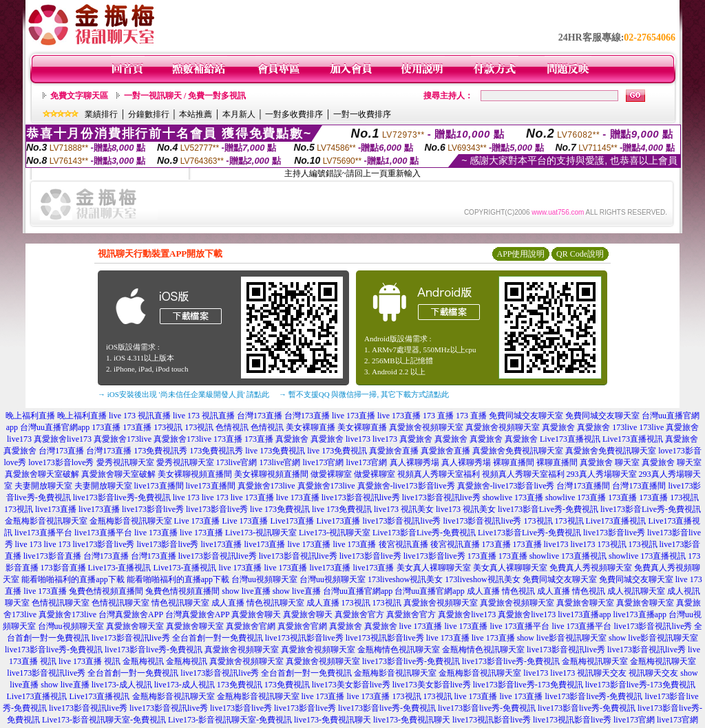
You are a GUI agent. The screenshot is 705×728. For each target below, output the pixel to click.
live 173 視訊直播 (140, 416)
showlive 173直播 (513, 497)
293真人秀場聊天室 (602, 474)
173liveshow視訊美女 (405, 579)
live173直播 (56, 509)
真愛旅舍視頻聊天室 (426, 427)
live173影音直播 (52, 556)
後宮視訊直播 (403, 544)
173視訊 (168, 427)
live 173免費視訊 (275, 451)
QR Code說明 (580, 254)
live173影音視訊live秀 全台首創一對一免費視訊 (177, 638)
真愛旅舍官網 (251, 626)
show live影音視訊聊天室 (562, 638)
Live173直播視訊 (570, 439)
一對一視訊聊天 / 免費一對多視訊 (185, 96)
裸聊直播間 (514, 462)
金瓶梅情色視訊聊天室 (399, 650)
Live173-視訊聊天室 (261, 533)
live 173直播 (354, 416)
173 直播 (438, 416)
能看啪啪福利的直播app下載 (73, 579)
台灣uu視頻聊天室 (264, 579)
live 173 (186, 497)
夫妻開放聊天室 (43, 486)
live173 (358, 439)
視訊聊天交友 (602, 673)
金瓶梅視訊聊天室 (595, 661)
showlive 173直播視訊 (568, 556)
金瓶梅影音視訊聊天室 (46, 521)
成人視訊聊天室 (636, 591)
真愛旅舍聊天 (256, 614)
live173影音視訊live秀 (361, 497)
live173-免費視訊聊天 (333, 720)
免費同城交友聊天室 (526, 416)
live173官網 (324, 462)
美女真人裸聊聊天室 (434, 568)
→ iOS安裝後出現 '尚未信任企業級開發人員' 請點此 (183, 394)
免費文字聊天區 (79, 96)
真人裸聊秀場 (414, 462)
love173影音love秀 (61, 462)
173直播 (106, 427)
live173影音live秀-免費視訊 (122, 497)
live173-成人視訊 (122, 685)
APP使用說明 (520, 254)
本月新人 (239, 114)
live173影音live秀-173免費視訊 (528, 685)
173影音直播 (63, 568)
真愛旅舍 (558, 427)
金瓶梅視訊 (143, 661)
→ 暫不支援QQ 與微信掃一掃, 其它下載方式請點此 (364, 394)
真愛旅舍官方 (359, 614)
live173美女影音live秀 (351, 685)
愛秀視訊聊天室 (125, 462)
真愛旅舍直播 (394, 451)
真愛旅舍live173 (63, 439)
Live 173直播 (197, 521)
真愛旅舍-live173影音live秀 (406, 486)
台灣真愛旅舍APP (131, 614)
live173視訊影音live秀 (304, 638)
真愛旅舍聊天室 (585, 603)
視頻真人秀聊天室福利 (439, 474)
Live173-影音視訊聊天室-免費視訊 (104, 720)
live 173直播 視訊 (90, 661)
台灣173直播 (260, 416)
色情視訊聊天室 (61, 603)
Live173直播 (293, 521)
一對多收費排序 (294, 114)
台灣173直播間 (583, 486)
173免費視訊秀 (160, 451)
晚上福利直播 (30, 416)
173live (624, 427)
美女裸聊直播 (311, 427)
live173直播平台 (43, 533)
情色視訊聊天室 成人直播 (198, 603)
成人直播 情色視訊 (501, 591)
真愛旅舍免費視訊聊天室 (518, 451)
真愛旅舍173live (123, 439)
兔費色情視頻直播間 (106, 591)
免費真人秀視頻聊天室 (591, 568)
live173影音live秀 (153, 509)
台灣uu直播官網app (55, 427)
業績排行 (101, 114)
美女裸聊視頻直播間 (195, 474)
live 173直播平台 (520, 626)
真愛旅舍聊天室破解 (42, 474)
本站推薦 (196, 114)
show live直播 (246, 591)
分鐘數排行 (149, 114)
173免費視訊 (240, 685)
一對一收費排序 (362, 114)
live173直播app (584, 614)
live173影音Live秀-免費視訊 (548, 509)
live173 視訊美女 (404, 509)
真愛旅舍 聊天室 (610, 462)
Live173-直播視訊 (120, 568)
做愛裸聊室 (331, 474)
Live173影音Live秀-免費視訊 (424, 533)
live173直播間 (159, 486)
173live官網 (237, 462)
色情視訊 (232, 427)
